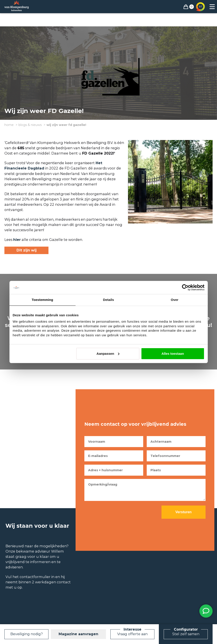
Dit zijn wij (27, 250)
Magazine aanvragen (78, 634)
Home (9, 125)
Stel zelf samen (186, 634)
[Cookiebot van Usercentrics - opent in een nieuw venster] (185, 287)
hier (17, 240)
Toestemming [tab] (43, 300)
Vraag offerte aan (132, 634)
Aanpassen (108, 354)
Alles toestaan (173, 354)
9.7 (201, 6)
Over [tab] (175, 300)
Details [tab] (109, 300)
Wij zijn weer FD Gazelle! (66, 125)
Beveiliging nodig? (27, 634)
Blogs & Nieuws (30, 125)
